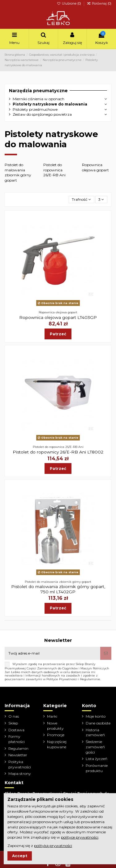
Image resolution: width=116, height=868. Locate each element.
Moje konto (96, 716)
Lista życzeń (97, 759)
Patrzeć (58, 334)
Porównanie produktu (97, 768)
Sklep (13, 723)
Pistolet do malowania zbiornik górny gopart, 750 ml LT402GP (58, 589)
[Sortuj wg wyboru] (82, 200)
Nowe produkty (55, 726)
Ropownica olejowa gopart (95, 167)
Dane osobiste (98, 723)
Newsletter (18, 755)
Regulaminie (90, 679)
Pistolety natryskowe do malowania (50, 104)
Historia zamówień (95, 733)
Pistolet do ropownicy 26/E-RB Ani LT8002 (58, 452)
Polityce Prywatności (62, 679)
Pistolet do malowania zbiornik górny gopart (18, 172)
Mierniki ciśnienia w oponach (39, 99)
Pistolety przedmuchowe (35, 109)
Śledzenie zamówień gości (95, 747)
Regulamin (18, 748)
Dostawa (16, 730)
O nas (14, 716)
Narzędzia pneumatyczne (38, 91)
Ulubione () (69, 4)
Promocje (56, 735)
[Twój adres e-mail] (52, 653)
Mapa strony (20, 773)
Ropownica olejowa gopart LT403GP (58, 317)
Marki (52, 716)
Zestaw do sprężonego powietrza (42, 114)
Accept (20, 856)
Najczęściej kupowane (57, 744)
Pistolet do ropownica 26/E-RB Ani (54, 170)
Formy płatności (17, 739)
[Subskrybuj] (106, 653)
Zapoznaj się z (40, 846)
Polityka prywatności (20, 764)
